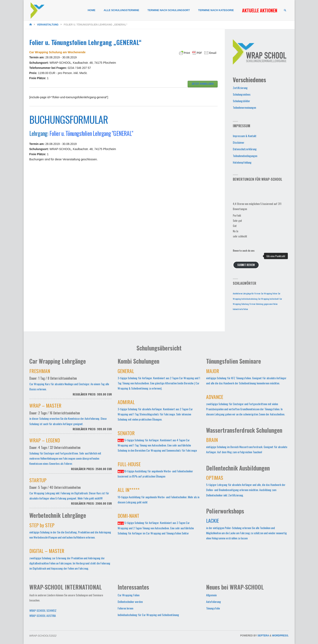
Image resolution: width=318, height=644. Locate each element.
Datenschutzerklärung (245, 149)
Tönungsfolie (213, 608)
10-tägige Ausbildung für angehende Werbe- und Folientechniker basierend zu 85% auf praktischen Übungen (155, 471)
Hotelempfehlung (242, 162)
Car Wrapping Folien (129, 595)
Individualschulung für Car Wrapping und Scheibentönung (148, 615)
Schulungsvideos (242, 94)
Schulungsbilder (241, 101)
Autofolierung (214, 602)
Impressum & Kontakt (245, 136)
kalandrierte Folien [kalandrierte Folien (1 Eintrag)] (240, 309)
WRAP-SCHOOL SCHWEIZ (43, 610)
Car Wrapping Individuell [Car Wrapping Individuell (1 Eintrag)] (268, 299)
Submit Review (246, 265)
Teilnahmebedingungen (245, 156)
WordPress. (280, 636)
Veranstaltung (48, 25)
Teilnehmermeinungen (244, 107)
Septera (263, 636)
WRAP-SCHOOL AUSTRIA (43, 616)
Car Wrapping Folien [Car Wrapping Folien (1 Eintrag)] (269, 293)
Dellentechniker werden (130, 602)
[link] (285, 10)
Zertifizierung (240, 88)
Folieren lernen (125, 608)
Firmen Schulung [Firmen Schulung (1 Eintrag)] (256, 304)
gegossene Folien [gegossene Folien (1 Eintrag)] (271, 304)
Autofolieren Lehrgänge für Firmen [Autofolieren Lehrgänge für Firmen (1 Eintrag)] (247, 293)
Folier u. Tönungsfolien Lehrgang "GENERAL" (91, 133)
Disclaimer (239, 142)
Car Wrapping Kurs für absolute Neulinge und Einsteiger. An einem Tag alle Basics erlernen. (71, 384)
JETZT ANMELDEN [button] (203, 84)
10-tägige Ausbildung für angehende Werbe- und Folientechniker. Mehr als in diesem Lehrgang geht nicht (158, 496)
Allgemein (211, 595)
